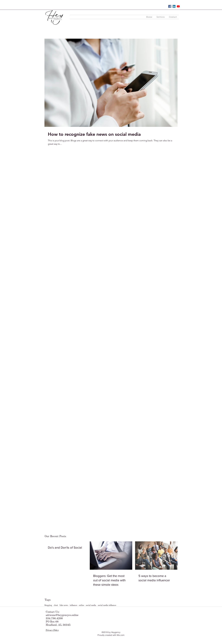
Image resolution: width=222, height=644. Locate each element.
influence (73, 605)
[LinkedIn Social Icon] (174, 6)
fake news (64, 605)
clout (56, 605)
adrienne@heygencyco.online (62, 615)
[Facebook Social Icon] (170, 6)
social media (91, 605)
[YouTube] (178, 6)
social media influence (107, 605)
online (81, 605)
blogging (48, 605)
